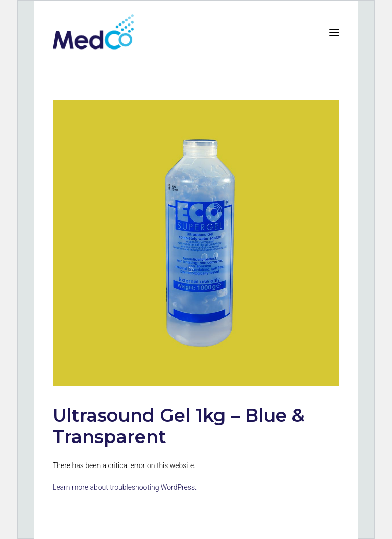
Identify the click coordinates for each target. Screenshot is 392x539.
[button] (334, 32)
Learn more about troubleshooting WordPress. (125, 487)
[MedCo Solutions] (93, 32)
